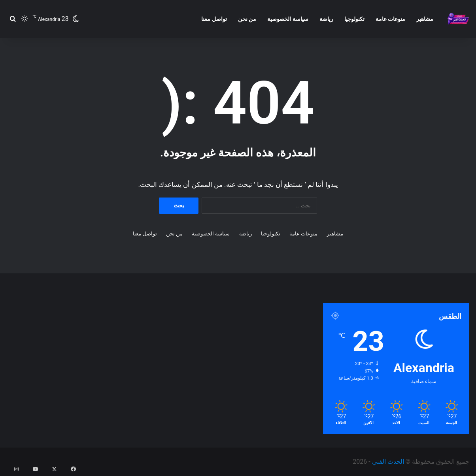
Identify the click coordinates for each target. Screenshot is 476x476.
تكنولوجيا (354, 19)
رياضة (326, 19)
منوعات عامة (390, 19)
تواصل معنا (214, 19)
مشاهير (425, 19)
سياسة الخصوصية (288, 19)
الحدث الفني (388, 462)
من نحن (247, 19)
